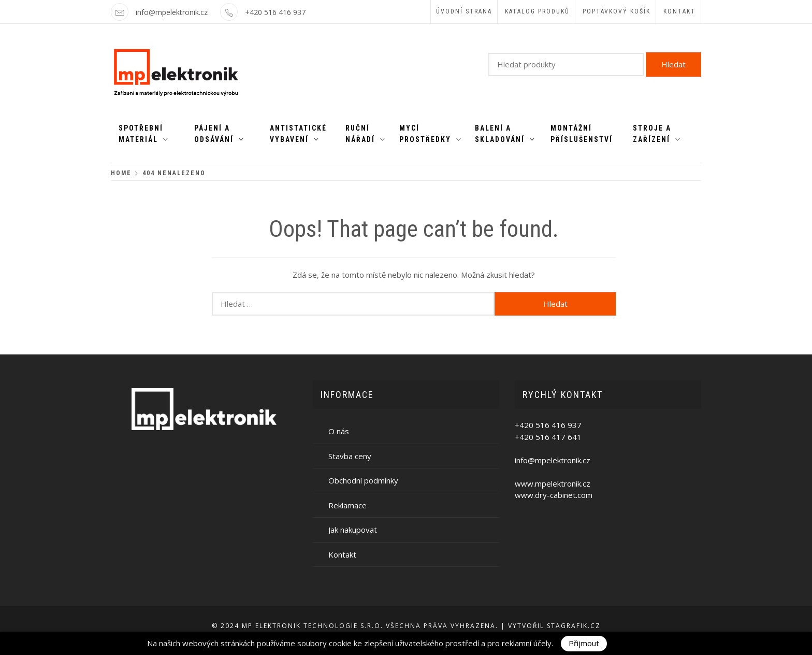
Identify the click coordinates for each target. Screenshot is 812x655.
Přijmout (584, 643)
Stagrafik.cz (574, 626)
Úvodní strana (464, 11)
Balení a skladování (505, 134)
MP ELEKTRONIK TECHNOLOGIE (300, 626)
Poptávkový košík (617, 11)
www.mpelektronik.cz (553, 483)
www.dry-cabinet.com (554, 495)
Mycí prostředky (431, 134)
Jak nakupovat (353, 530)
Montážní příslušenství (582, 134)
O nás (339, 431)
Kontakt (679, 11)
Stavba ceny (350, 456)
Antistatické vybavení (298, 134)
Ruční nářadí (366, 134)
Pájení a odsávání (219, 134)
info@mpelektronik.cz (172, 12)
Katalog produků (537, 11)
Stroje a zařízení (657, 134)
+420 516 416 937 (275, 12)
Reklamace (347, 505)
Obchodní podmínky (363, 480)
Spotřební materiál (144, 134)
